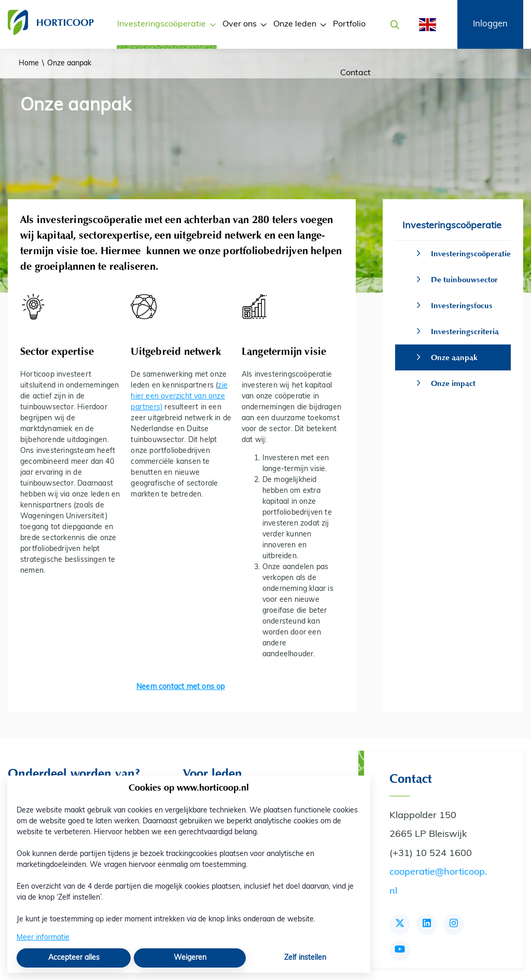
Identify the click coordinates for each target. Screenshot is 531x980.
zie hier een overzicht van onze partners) (179, 397)
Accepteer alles (74, 958)
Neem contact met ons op (181, 687)
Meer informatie (43, 938)
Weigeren (190, 958)
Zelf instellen (305, 958)
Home (29, 64)
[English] (424, 25)
